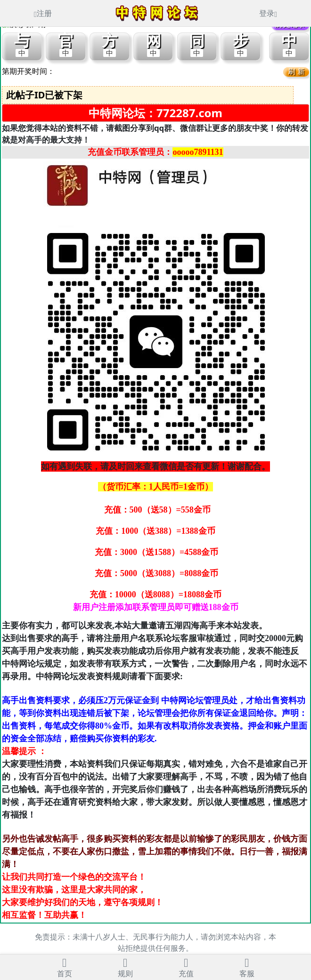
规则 (125, 967)
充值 (186, 967)
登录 (268, 13)
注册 (43, 13)
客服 (247, 967)
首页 (65, 967)
